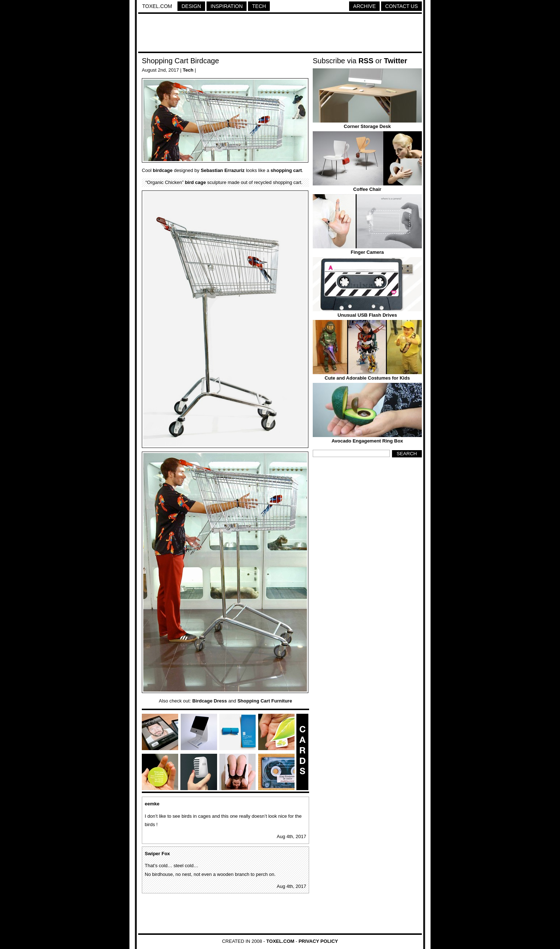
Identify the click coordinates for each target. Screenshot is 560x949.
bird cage (195, 182)
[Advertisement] (280, 34)
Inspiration (227, 6)
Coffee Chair (367, 189)
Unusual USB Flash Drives (367, 315)
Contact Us (401, 6)
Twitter (396, 61)
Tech (259, 6)
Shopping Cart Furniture (265, 701)
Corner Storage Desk (367, 126)
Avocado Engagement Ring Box (367, 441)
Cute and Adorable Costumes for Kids (367, 378)
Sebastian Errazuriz (223, 170)
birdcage (163, 170)
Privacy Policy (318, 941)
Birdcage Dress (210, 701)
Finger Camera (367, 252)
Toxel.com (157, 6)
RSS (366, 61)
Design (191, 6)
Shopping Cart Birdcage (180, 61)
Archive (364, 6)
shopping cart (286, 170)
